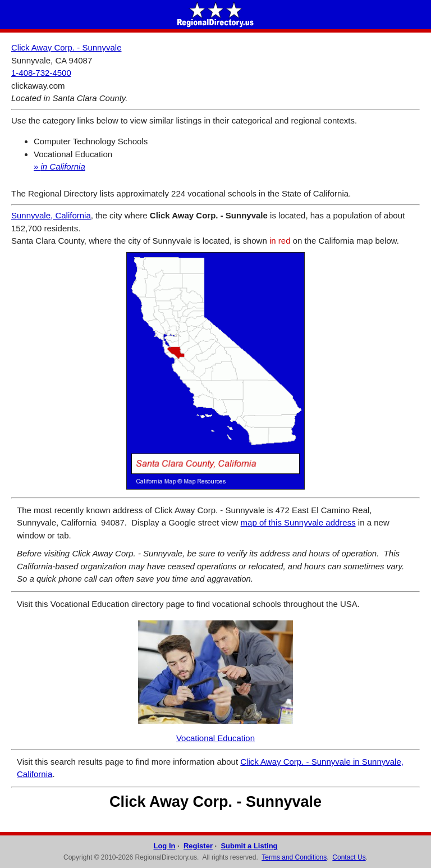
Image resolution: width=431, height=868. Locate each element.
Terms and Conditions (294, 857)
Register (198, 846)
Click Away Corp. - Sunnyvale (66, 47)
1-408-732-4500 (41, 73)
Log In (164, 846)
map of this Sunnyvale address (298, 522)
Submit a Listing (249, 846)
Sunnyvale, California (51, 215)
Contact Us (349, 857)
